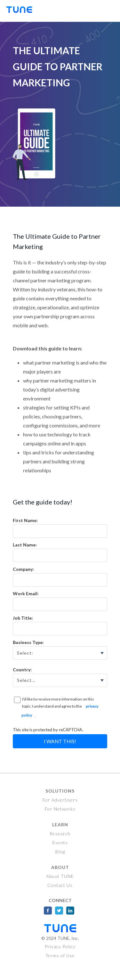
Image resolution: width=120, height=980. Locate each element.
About (60, 867)
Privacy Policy (60, 946)
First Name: (25, 520)
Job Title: (23, 618)
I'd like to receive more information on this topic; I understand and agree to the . (60, 708)
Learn (60, 825)
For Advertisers (60, 800)
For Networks (60, 809)
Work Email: (26, 593)
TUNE (22, 11)
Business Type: (28, 642)
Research (60, 834)
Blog (60, 851)
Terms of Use (60, 955)
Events (60, 842)
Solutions (60, 791)
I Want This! (60, 741)
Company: (23, 569)
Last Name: (25, 545)
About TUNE (60, 876)
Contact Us (60, 885)
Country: (22, 670)
